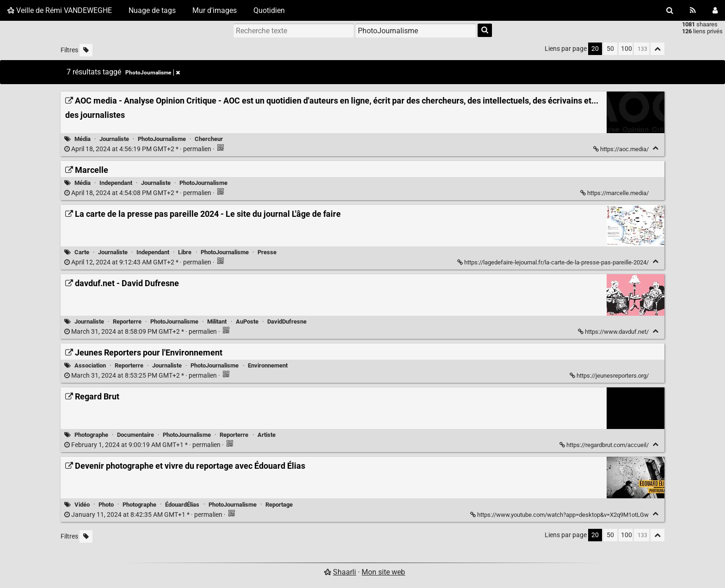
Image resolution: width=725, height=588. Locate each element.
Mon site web (383, 572)
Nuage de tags (152, 10)
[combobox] (416, 31)
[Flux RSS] (693, 10)
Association (90, 365)
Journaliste (114, 139)
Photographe (91, 435)
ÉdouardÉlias (182, 505)
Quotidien (269, 10)
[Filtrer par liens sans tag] (86, 50)
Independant (116, 183)
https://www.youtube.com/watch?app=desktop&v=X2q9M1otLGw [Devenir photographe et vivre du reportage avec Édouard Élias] (560, 515)
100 (627, 49)
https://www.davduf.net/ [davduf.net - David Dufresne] (614, 332)
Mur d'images (215, 10)
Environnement (268, 365)
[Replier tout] (657, 49)
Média (83, 139)
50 (610, 49)
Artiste (267, 435)
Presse (267, 252)
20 (595, 49)
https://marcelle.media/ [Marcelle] (615, 193)
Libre (185, 252)
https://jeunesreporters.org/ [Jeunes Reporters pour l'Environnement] (610, 376)
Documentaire (135, 435)
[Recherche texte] (294, 31)
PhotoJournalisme (162, 139)
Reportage (279, 505)
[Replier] (655, 148)
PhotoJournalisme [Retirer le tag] (153, 73)
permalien (138, 149)
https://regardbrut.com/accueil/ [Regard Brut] (605, 445)
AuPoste (247, 322)
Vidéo (82, 505)
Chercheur (209, 139)
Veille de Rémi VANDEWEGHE (60, 10)
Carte (82, 252)
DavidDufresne (287, 322)
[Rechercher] (670, 10)
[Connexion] (715, 10)
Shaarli (344, 572)
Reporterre (127, 322)
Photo (106, 505)
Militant (217, 322)
